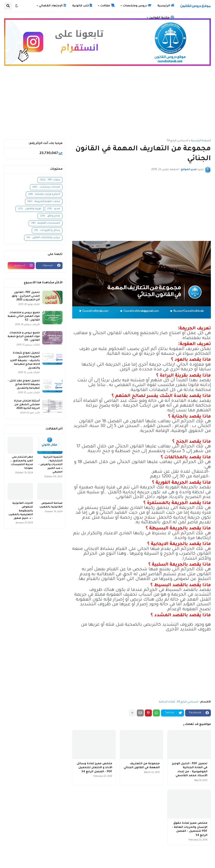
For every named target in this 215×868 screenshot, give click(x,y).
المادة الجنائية (167, 702)
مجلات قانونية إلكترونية (44, 202)
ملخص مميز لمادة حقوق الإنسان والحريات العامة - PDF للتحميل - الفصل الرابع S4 (190, 829)
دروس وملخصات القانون (43, 238)
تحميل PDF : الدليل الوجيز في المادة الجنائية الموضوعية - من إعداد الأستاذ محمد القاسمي (190, 770)
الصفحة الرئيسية (201, 141)
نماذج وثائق (50, 216)
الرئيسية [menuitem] (166, 6)
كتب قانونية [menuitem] (82, 6)
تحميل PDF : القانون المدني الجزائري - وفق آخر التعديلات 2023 (26, 296)
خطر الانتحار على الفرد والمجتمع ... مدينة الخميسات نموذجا (22, 463)
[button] (17, 6)
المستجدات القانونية (46, 223)
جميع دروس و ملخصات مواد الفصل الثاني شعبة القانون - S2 (24, 316)
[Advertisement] (107, 104)
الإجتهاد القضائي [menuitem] (53, 6)
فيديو (54, 209)
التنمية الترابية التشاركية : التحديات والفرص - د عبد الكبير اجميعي (50, 465)
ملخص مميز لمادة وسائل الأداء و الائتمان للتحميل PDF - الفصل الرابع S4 (95, 768)
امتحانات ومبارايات (46, 187)
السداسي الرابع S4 (177, 141)
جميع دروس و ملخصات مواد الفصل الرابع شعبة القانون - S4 (24, 337)
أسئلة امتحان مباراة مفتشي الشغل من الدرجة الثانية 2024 (27, 405)
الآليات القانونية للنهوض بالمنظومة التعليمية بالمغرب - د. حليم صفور (21, 511)
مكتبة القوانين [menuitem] (162, 17)
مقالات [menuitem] (107, 6)
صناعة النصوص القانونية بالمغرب (51, 505)
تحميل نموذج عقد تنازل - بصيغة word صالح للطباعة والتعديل (24, 385)
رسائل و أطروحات (47, 230)
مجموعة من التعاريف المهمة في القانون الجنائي (142, 766)
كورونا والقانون (30, 209)
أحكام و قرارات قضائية (44, 194)
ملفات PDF (50, 180)
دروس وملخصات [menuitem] (137, 6)
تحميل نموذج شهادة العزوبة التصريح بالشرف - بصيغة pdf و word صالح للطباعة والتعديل (25, 361)
